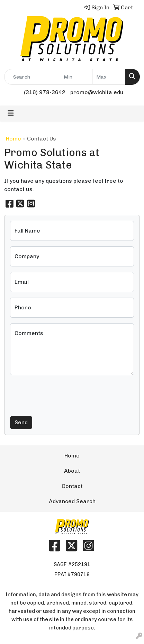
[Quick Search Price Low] (76, 77)
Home (13, 139)
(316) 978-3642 (45, 92)
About (72, 471)
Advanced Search (72, 501)
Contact (72, 486)
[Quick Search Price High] (109, 77)
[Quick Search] (32, 77)
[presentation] (63, 394)
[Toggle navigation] (11, 113)
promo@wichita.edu (97, 92)
